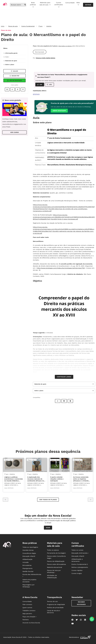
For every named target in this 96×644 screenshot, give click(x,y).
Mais (78, 4)
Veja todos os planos (65, 46)
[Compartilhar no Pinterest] (23, 89)
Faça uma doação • (29, 617)
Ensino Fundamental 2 (80, 564)
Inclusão (26, 562)
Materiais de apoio (11, 61)
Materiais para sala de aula (45, 4)
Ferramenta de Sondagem (56, 553)
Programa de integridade (56, 604)
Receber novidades (81, 603)
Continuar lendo (64, 377)
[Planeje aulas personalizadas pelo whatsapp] (92, 619)
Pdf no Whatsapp (15, 80)
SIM (40, 85)
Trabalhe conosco (29, 611)
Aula (7, 57)
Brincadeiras (27, 565)
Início (3, 26)
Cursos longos (77, 573)
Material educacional (55, 567)
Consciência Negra (29, 553)
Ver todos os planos (48, 500)
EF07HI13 (36, 94)
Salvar (15, 71)
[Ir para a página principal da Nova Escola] (5, 5)
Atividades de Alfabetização (52, 576)
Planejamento (28, 568)
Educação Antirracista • (80, 553)
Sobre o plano (10, 65)
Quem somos (27, 608)
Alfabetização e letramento (77, 560)
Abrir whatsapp (59, 111)
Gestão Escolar (28, 571)
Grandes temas (28, 550)
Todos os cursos (77, 550)
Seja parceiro (27, 614)
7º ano (40, 26)
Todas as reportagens (30, 547)
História (49, 26)
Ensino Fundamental (28, 26)
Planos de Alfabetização (56, 561)
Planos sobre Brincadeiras (56, 564)
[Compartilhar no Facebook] (18, 89)
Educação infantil (29, 556)
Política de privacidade (55, 608)
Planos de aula (13, 26)
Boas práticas (33, 5)
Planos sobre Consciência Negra (56, 557)
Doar (48, 528)
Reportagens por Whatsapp (29, 586)
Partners (26, 620)
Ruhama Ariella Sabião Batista (46, 58)
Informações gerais (11, 53)
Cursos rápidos (77, 570)
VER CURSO (15, 132)
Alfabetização (27, 559)
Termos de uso (52, 601)
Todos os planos (53, 550)
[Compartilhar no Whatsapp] (12, 89)
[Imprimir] (7, 89)
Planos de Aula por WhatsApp (54, 571)
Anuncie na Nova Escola (31, 623)
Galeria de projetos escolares (29, 581)
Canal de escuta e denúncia (53, 612)
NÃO (49, 85)
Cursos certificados (59, 5)
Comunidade (70, 3)
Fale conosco (27, 604)
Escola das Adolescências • (32, 575)
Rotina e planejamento (80, 567)
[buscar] (25, 5)
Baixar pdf (15, 76)
